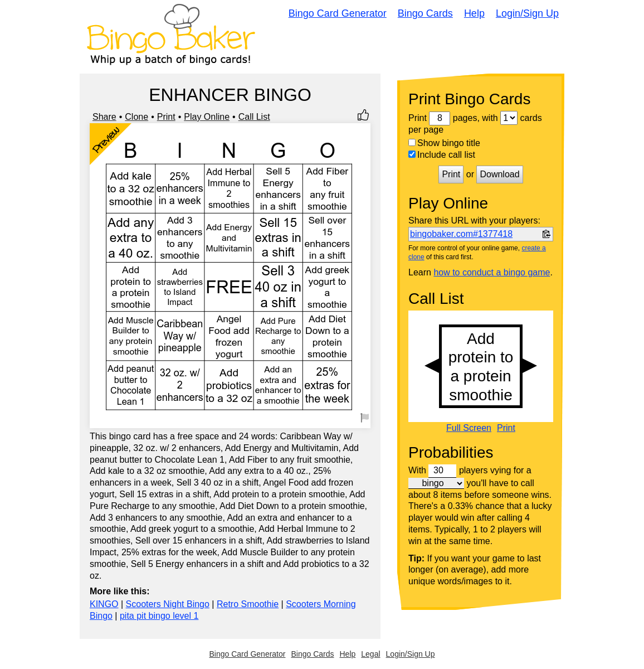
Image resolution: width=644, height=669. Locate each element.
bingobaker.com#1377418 (461, 234)
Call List (254, 117)
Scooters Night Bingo (168, 604)
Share (104, 117)
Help (474, 13)
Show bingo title (444, 143)
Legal (370, 654)
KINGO (104, 604)
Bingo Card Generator (338, 13)
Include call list (442, 155)
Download (499, 174)
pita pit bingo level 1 (159, 616)
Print (166, 117)
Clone (136, 117)
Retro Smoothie (248, 604)
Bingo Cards (425, 13)
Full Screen (469, 428)
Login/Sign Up (527, 13)
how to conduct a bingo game (492, 272)
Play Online (207, 117)
